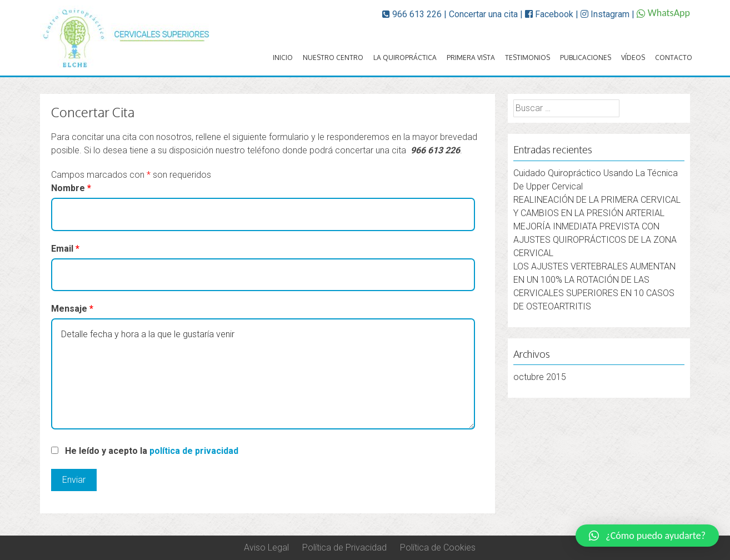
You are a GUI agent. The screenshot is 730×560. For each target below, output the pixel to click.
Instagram (605, 14)
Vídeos (633, 57)
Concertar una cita (483, 14)
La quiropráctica (405, 57)
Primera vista (471, 57)
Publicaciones (586, 57)
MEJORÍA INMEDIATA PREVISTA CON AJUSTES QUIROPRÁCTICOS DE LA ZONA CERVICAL (595, 240)
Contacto (674, 57)
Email (65, 249)
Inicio (283, 57)
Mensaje (72, 309)
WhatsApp (663, 13)
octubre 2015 (540, 377)
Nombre (71, 188)
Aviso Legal (266, 547)
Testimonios (527, 57)
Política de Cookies (438, 547)
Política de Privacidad (344, 547)
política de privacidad (194, 451)
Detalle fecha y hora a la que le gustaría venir (263, 374)
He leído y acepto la (152, 451)
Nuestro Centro (333, 57)
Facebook (549, 14)
